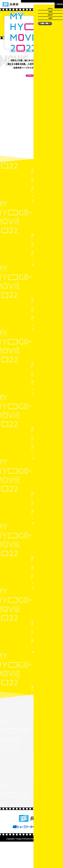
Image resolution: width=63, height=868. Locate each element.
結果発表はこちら (29, 79)
